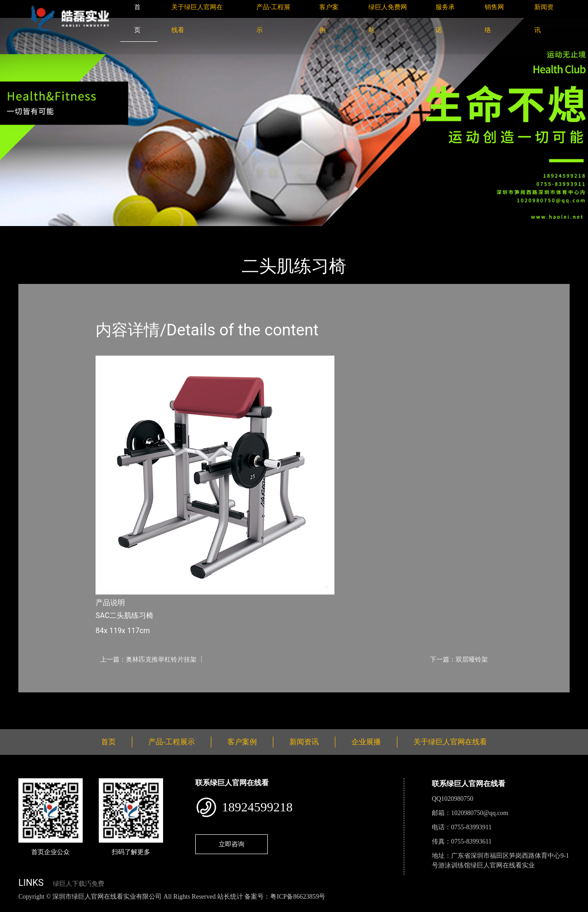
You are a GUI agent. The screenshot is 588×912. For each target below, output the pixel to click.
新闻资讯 (304, 742)
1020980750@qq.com (480, 813)
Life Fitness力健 (130, 232)
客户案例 (242, 742)
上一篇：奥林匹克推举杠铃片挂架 (148, 659)
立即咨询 (232, 844)
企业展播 (366, 742)
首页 (34, 232)
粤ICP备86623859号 (298, 897)
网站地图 (14, 907)
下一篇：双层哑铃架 (459, 659)
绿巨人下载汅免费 (79, 884)
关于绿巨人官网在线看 (450, 742)
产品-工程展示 (73, 232)
